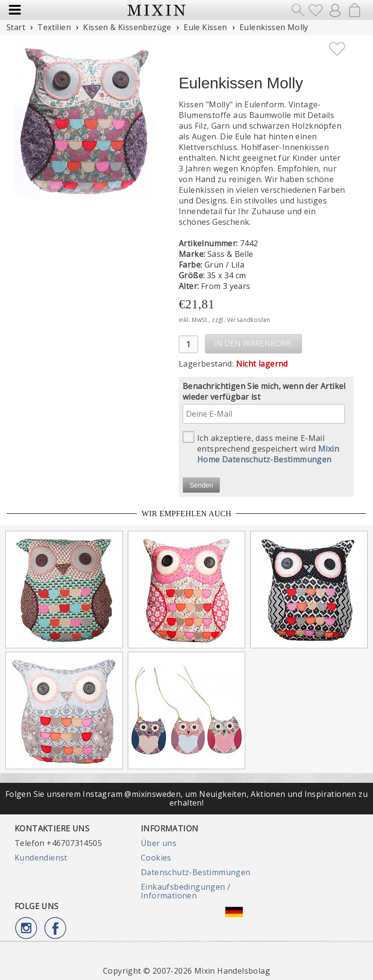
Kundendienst (41, 858)
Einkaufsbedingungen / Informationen (186, 891)
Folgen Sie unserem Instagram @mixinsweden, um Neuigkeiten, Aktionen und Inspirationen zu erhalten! (186, 798)
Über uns (159, 843)
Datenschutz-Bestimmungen (196, 872)
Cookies (156, 858)
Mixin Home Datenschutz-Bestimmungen (268, 454)
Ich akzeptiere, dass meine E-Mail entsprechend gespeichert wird (261, 448)
